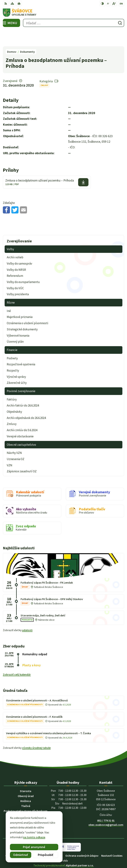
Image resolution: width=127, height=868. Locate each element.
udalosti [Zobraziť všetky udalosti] (27, 613)
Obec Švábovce (74, 853)
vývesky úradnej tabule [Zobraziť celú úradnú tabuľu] (36, 731)
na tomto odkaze (34, 837)
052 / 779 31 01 (106, 804)
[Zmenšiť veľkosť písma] (108, 4)
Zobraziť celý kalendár (17, 658)
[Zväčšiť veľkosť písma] (114, 4)
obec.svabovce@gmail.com (106, 808)
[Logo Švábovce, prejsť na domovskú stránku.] (63, 13)
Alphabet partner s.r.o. (80, 849)
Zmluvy (44, 69)
